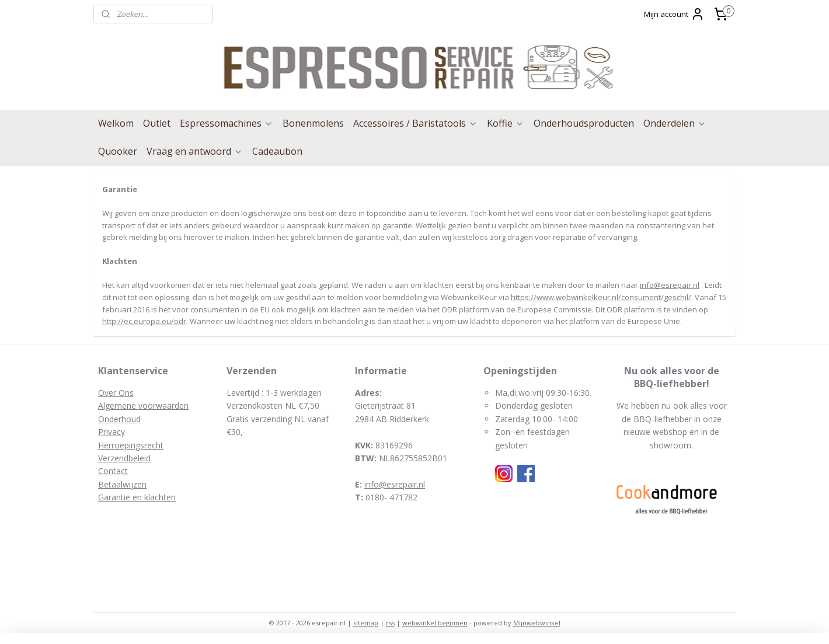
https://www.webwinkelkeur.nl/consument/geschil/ (601, 297)
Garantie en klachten (137, 497)
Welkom (116, 123)
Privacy (112, 432)
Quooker (118, 151)
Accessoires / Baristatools (415, 123)
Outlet (157, 123)
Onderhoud (119, 419)
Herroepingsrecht (131, 445)
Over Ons (116, 393)
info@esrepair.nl (670, 285)
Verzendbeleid (124, 458)
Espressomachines (227, 123)
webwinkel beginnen (435, 623)
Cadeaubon (277, 151)
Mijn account (674, 14)
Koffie (506, 123)
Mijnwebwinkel (537, 623)
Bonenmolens (313, 123)
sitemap (366, 623)
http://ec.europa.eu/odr (144, 321)
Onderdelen (675, 123)
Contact (113, 471)
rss (390, 623)
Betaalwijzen (122, 484)
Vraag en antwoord (195, 151)
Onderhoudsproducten (584, 123)
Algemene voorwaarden (143, 405)
